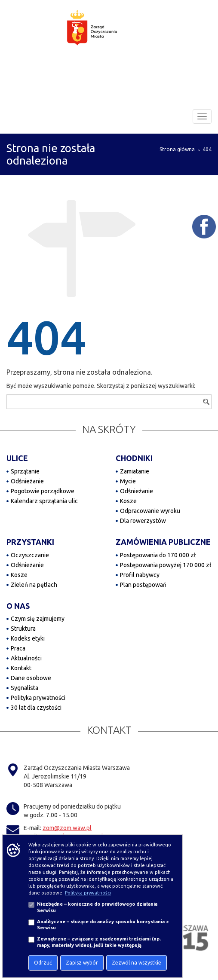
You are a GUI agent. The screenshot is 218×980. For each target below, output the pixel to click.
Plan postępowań (143, 585)
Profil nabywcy (140, 575)
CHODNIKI (134, 458)
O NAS (18, 606)
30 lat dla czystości (36, 708)
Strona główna (177, 149)
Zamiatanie (135, 471)
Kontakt (21, 668)
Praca (18, 648)
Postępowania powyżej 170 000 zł (166, 565)
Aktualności (26, 658)
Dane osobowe (31, 678)
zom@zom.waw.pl (67, 828)
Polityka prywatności (38, 698)
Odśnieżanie (27, 481)
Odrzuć (43, 963)
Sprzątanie (25, 471)
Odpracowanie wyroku (150, 511)
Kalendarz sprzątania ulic (44, 501)
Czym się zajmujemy (38, 619)
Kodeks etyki (28, 638)
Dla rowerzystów (143, 521)
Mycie (128, 481)
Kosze (128, 501)
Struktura (23, 629)
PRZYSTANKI (30, 542)
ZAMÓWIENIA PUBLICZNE (163, 542)
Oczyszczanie (30, 555)
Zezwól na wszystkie (137, 963)
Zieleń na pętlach (34, 585)
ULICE (17, 458)
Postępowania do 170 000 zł (158, 555)
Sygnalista (25, 688)
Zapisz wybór (82, 963)
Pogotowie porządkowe (43, 491)
